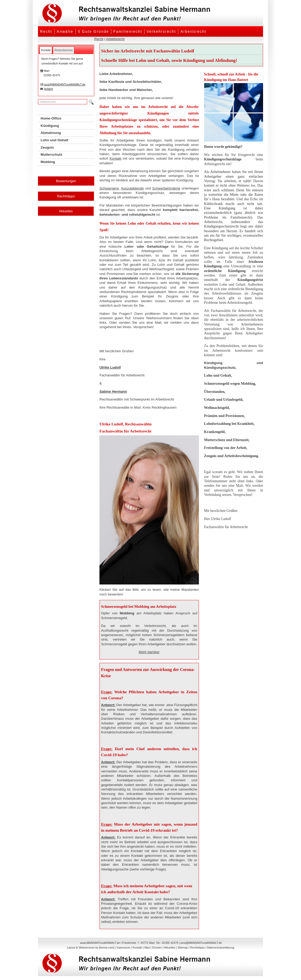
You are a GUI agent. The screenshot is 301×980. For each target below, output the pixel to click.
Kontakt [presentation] (46, 50)
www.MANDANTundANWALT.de (100, 943)
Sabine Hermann (113, 391)
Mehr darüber (149, 652)
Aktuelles (66, 211)
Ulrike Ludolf (110, 367)
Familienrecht (128, 31)
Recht (46, 31)
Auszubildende (132, 188)
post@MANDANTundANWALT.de (65, 84)
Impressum (123, 947)
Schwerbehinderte (166, 188)
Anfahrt (48, 89)
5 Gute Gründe (93, 31)
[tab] (46, 50)
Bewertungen (66, 181)
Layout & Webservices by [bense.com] (91, 947)
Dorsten (157, 947)
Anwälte (65, 31)
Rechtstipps (66, 196)
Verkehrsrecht (161, 31)
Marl (147, 947)
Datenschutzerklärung (221, 947)
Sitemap (183, 947)
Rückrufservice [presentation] (64, 50)
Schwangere (109, 188)
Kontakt (115, 158)
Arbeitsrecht (193, 31)
